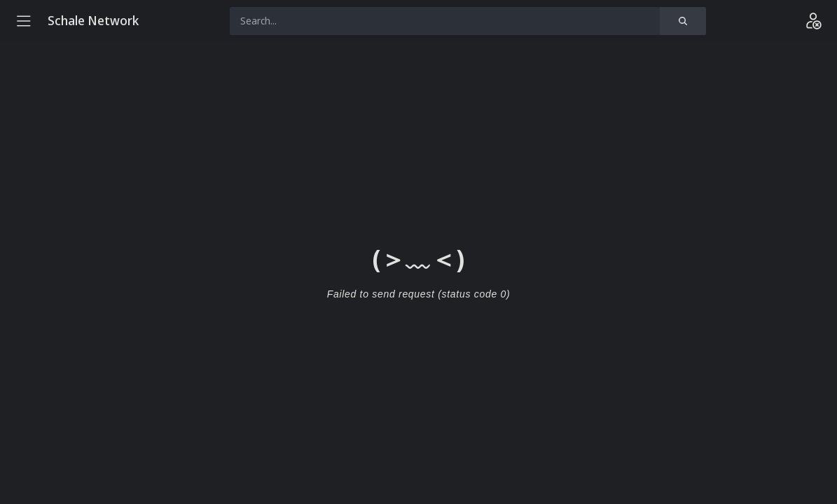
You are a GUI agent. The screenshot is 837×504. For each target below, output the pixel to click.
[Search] (683, 21)
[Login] (813, 21)
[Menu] (24, 21)
